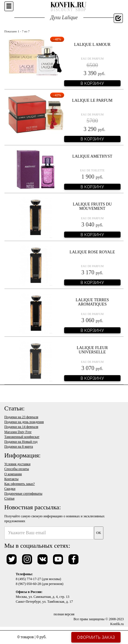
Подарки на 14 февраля (21, 427)
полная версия (64, 614)
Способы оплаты (17, 469)
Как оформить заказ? (19, 484)
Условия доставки (17, 464)
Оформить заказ (96, 637)
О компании (13, 474)
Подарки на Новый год (21, 442)
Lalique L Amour (92, 45)
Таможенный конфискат (22, 437)
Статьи (9, 498)
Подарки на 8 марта (19, 447)
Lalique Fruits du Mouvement (92, 206)
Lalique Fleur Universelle (92, 350)
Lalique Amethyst (92, 156)
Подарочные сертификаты (23, 494)
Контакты (11, 479)
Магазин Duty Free (18, 432)
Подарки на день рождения (24, 422)
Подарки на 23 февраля (21, 417)
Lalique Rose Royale (92, 252)
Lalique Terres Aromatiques (92, 302)
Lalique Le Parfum (92, 100)
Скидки (10, 489)
